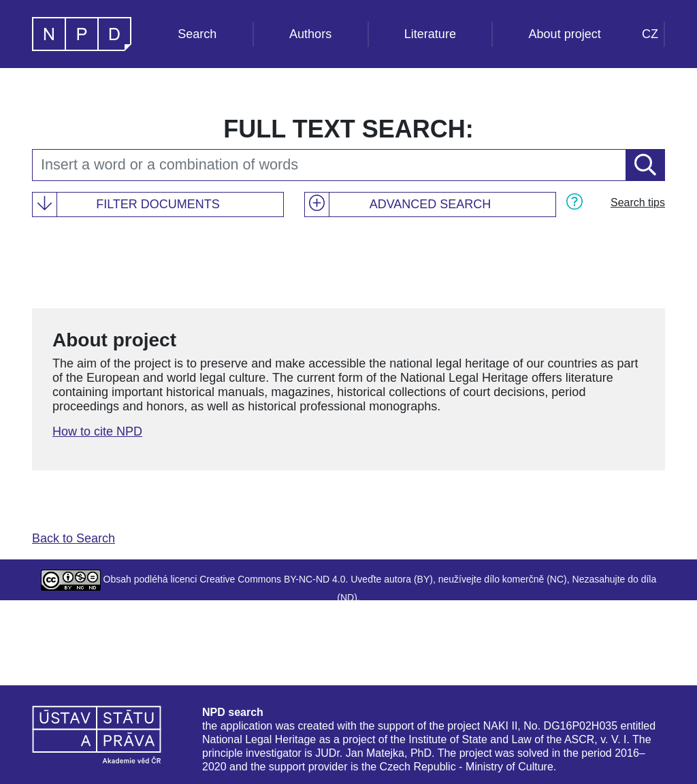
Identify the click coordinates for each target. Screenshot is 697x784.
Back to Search (74, 538)
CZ (650, 34)
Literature (430, 34)
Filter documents (158, 204)
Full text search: (348, 129)
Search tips (638, 202)
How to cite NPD (97, 431)
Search (197, 34)
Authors (310, 34)
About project (565, 34)
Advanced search (431, 204)
